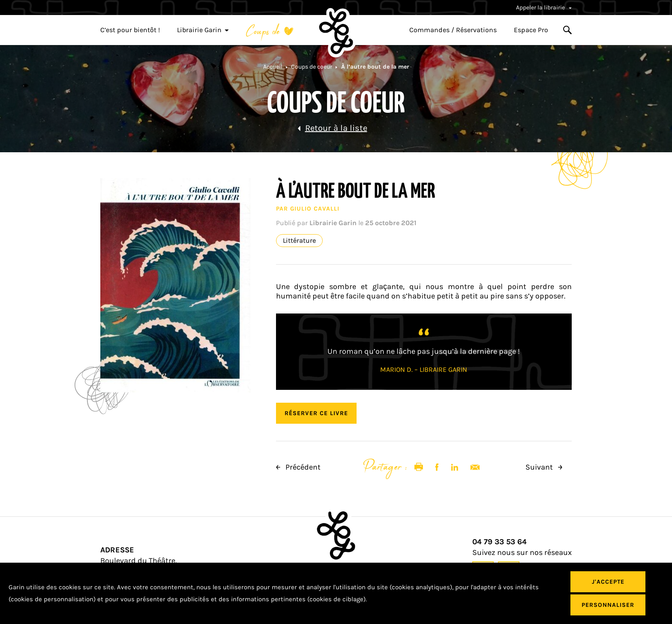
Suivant (544, 467)
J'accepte (608, 582)
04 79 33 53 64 (499, 542)
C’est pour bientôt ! (130, 30)
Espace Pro (531, 30)
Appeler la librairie (544, 8)
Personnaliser (608, 605)
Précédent (298, 467)
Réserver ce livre (316, 413)
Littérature (299, 241)
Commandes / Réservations (453, 30)
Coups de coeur (312, 67)
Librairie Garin (203, 30)
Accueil (273, 67)
